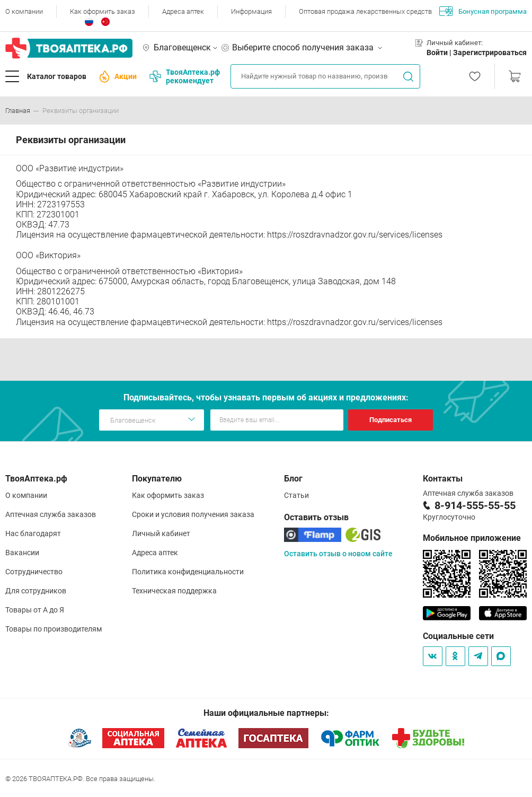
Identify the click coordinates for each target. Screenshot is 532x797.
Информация (251, 11)
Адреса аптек (183, 11)
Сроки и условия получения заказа (193, 514)
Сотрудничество (34, 572)
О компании (24, 11)
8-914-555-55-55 (475, 505)
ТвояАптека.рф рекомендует (185, 76)
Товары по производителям (54, 629)
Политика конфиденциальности (188, 572)
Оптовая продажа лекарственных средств (365, 11)
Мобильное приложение (472, 538)
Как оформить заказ (103, 11)
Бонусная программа (483, 11)
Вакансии (22, 553)
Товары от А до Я (35, 610)
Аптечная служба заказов (51, 514)
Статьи (296, 495)
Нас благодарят (33, 533)
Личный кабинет (161, 533)
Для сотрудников (36, 591)
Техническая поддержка (174, 591)
